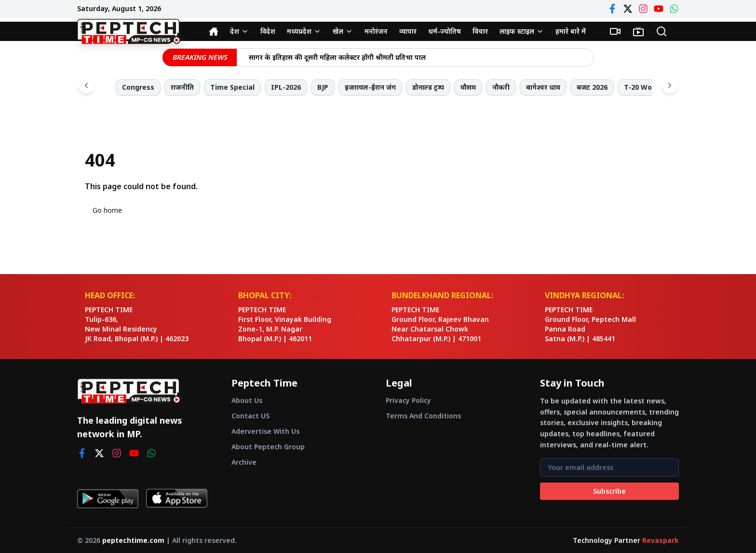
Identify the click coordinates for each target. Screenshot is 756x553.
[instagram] (117, 453)
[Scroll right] (670, 85)
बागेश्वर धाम (543, 87)
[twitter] (99, 453)
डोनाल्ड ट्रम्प (428, 87)
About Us (247, 400)
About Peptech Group (268, 447)
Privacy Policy (408, 400)
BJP (323, 87)
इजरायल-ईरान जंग (370, 87)
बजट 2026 (592, 87)
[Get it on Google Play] (108, 498)
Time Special (232, 87)
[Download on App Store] (177, 498)
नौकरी (501, 87)
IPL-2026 (286, 87)
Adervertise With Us (265, 431)
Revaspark (661, 540)
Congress (138, 87)
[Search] (661, 31)
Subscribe (609, 491)
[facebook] (82, 453)
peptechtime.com (133, 540)
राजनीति (182, 87)
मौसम (468, 87)
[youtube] (134, 453)
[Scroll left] (86, 85)
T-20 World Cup (650, 87)
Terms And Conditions (423, 416)
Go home (107, 210)
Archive (244, 462)
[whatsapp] (151, 453)
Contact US (250, 416)
